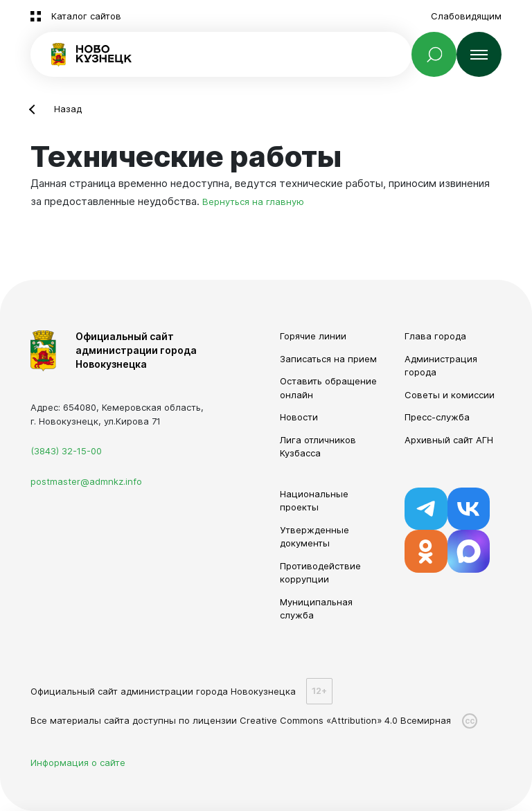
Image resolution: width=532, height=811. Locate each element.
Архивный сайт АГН (449, 440)
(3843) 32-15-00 (66, 451)
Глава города (435, 336)
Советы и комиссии (450, 395)
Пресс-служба (437, 417)
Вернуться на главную (253, 202)
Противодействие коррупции (320, 573)
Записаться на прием (328, 359)
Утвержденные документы (314, 537)
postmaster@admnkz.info (86, 481)
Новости (299, 417)
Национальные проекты (314, 501)
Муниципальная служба (316, 609)
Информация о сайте (78, 763)
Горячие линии (313, 336)
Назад (68, 109)
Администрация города (441, 366)
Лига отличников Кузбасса (318, 447)
